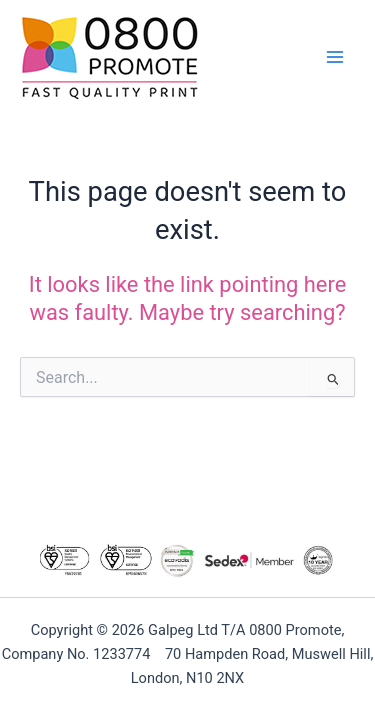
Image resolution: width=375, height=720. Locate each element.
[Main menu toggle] (335, 57)
